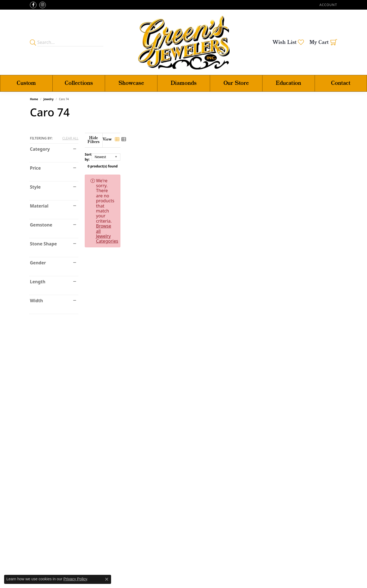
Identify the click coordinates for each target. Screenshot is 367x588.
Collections (79, 83)
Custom (26, 83)
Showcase (131, 83)
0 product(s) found (211, 162)
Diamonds (184, 83)
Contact (341, 83)
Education (288, 83)
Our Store (236, 83)
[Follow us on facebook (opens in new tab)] (33, 5)
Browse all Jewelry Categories (249, 177)
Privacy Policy (75, 579)
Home (34, 99)
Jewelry (48, 99)
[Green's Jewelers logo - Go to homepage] (184, 42)
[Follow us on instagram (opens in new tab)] (43, 5)
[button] (328, 5)
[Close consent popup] (107, 579)
